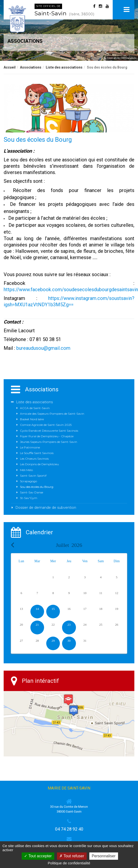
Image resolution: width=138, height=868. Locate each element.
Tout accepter (38, 856)
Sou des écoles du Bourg (37, 487)
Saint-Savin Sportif (33, 476)
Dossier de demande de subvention (46, 508)
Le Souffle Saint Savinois (37, 453)
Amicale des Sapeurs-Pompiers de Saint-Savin (52, 414)
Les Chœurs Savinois (34, 459)
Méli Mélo (26, 470)
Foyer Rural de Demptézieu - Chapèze (47, 436)
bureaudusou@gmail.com (43, 348)
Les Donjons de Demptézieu (39, 464)
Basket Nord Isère (32, 419)
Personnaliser (104, 856)
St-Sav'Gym (29, 498)
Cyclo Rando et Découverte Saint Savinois (49, 431)
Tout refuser (72, 856)
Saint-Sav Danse (32, 492)
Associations (31, 67)
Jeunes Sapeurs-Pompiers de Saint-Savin (49, 442)
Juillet (69, 545)
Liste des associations (64, 67)
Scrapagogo (28, 481)
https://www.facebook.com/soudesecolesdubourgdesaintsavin (71, 289)
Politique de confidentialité (69, 863)
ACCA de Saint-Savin (35, 408)
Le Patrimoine (30, 447)
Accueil (10, 67)
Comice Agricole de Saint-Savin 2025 (46, 425)
